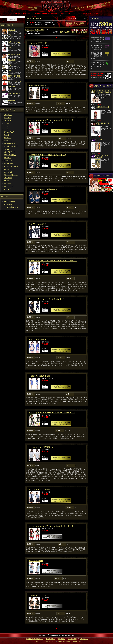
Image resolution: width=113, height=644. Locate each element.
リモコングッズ (9, 132)
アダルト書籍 (8, 178)
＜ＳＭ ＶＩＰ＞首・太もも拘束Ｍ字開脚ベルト (103, 92)
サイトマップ (50, 641)
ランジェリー (8, 169)
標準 (62, 32)
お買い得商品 (8, 115)
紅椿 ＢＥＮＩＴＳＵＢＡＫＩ (103, 124)
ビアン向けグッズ (9, 152)
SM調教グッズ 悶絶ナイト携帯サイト (70, 641)
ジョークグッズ (9, 186)
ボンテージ (12, 30)
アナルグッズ (8, 149)
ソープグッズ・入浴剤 (11, 166)
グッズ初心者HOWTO (11, 207)
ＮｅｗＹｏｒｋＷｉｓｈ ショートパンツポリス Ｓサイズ (53, 261)
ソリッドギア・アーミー (38, 595)
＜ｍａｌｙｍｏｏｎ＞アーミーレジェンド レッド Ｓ (51, 526)
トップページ (29, 30)
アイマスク (12, 87)
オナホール (7, 138)
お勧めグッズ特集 (9, 201)
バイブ (6, 129)
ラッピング (7, 189)
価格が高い (84, 32)
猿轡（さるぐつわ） (15, 42)
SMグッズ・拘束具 (10, 155)
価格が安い (75, 32)
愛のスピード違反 (36, 561)
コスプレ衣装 (8, 172)
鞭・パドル (12, 60)
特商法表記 (61, 639)
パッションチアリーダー (38, 43)
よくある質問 (72, 639)
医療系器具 (12, 101)
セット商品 (7, 118)
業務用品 (6, 181)
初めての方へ (50, 639)
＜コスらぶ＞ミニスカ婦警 (39, 490)
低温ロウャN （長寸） (103, 108)
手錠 (10, 65)
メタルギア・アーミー (37, 86)
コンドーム (7, 123)
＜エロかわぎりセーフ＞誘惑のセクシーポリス (47, 155)
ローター (6, 126)
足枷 (10, 48)
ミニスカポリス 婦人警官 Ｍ (41, 447)
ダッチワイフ (8, 141)
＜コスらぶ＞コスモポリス (39, 376)
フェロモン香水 (9, 164)
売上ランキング (9, 204)
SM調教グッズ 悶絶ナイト (35, 639)
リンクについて (38, 641)
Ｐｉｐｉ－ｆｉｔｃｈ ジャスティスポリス (46, 299)
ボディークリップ (14, 94)
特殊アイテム (8, 184)
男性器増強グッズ (9, 143)
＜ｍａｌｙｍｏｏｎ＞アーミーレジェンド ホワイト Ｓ (52, 413)
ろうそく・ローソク (15, 81)
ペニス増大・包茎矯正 (11, 146)
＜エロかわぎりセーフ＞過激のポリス (44, 189)
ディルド (6, 135)
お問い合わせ (84, 639)
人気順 (67, 32)
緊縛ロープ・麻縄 (14, 76)
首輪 (10, 71)
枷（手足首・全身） (15, 55)
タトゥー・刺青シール (11, 175)
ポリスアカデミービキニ (38, 340)
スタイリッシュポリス (37, 224)
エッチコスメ (8, 161)
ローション (7, 121)
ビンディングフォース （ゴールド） (103, 156)
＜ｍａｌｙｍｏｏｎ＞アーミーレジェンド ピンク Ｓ (51, 120)
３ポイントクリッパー (102, 139)
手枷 (10, 35)
